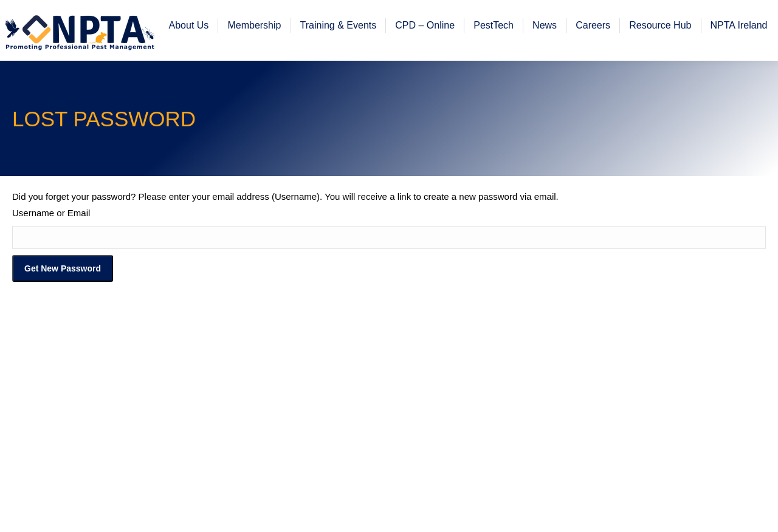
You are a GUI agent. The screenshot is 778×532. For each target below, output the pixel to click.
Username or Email (51, 247)
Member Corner (388, 17)
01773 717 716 (169, 17)
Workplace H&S (721, 17)
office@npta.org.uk (67, 17)
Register (469, 17)
